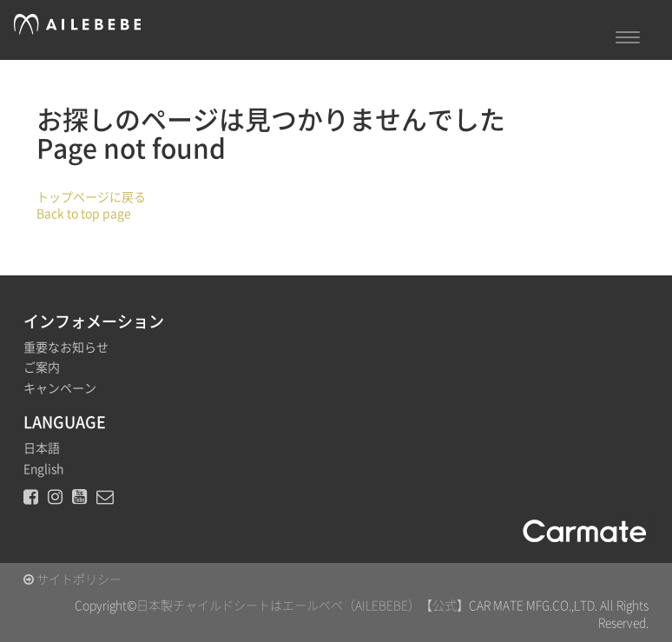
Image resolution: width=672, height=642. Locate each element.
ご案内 (42, 367)
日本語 (42, 448)
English (43, 469)
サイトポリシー (72, 579)
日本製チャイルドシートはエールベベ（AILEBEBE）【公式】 (303, 606)
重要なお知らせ (66, 347)
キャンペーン (60, 388)
